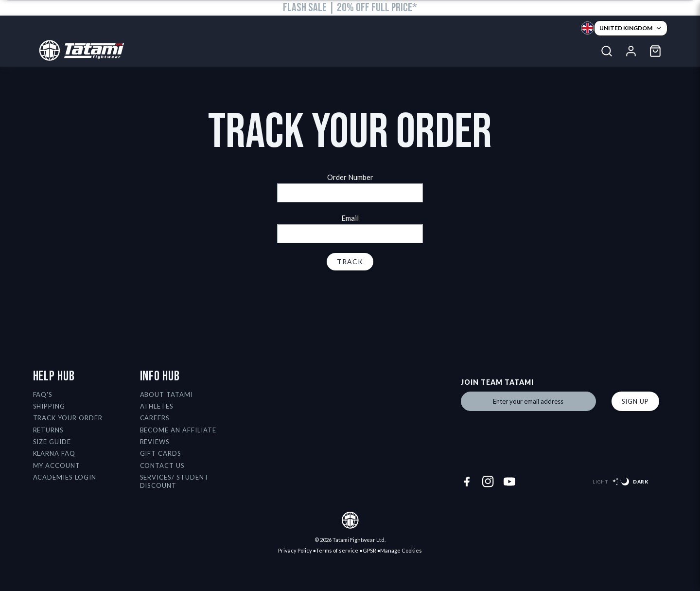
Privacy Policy (295, 550)
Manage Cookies (401, 550)
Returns (49, 430)
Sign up (635, 401)
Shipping (49, 406)
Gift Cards (161, 453)
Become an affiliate (178, 430)
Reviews (155, 442)
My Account (57, 466)
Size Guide (52, 442)
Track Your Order (68, 418)
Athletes (157, 406)
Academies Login (65, 477)
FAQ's (43, 394)
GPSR (369, 550)
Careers (155, 418)
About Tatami (167, 394)
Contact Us (163, 466)
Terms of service (337, 550)
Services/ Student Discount (175, 481)
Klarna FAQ (54, 453)
